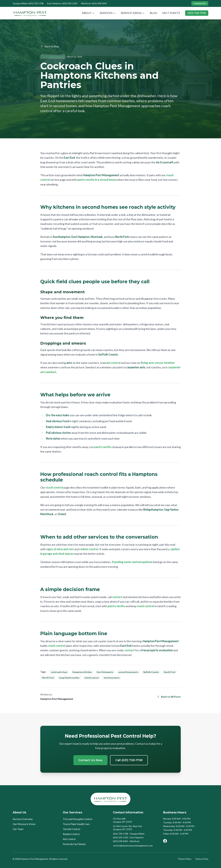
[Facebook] (165, 841)
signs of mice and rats (60, 549)
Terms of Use (202, 859)
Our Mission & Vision (24, 824)
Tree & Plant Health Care (76, 824)
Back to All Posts (169, 697)
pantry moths (103, 447)
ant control (113, 363)
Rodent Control (71, 834)
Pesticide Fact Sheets (74, 844)
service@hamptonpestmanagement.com (133, 846)
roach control (54, 487)
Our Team (18, 829)
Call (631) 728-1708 (129, 760)
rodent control (89, 549)
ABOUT (88, 13)
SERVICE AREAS (133, 13)
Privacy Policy (185, 859)
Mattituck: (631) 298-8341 (94, 3)
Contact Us (200, 3)
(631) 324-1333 (121, 837)
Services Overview (23, 819)
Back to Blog (50, 46)
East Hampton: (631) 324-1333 (62, 3)
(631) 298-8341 (121, 841)
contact (117, 597)
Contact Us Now (90, 760)
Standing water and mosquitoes (132, 562)
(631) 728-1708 (197, 13)
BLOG (153, 13)
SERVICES (108, 13)
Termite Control (71, 829)
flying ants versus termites (158, 363)
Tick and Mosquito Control (78, 819)
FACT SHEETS (171, 13)
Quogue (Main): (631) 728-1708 (28, 3)
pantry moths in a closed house (97, 180)
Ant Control (69, 839)
